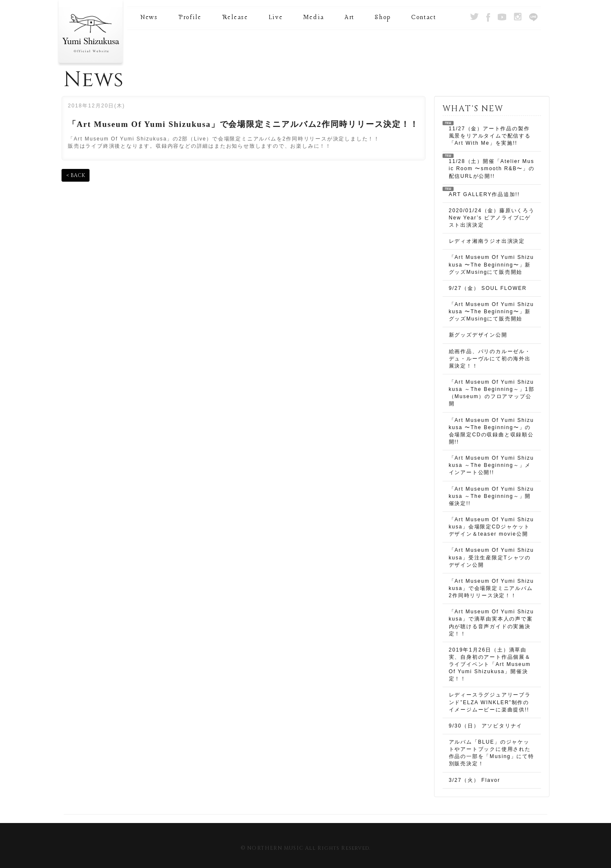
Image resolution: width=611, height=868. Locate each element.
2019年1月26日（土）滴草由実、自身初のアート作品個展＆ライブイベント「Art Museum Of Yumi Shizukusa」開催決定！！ (490, 664)
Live (276, 18)
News (149, 18)
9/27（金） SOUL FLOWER (488, 288)
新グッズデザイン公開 (478, 335)
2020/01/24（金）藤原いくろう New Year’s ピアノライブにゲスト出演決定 (492, 218)
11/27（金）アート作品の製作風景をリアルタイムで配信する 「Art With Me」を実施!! (490, 136)
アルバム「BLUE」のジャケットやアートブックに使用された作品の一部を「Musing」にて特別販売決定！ (492, 753)
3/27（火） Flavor (475, 780)
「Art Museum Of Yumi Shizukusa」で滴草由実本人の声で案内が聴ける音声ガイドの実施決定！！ (492, 622)
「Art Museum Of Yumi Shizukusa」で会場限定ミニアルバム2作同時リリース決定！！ (492, 588)
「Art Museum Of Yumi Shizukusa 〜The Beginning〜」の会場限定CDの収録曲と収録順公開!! (492, 431)
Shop (383, 18)
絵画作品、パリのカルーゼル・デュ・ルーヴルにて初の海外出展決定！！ (490, 359)
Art (349, 18)
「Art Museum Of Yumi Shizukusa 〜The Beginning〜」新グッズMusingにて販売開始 (492, 264)
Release (235, 18)
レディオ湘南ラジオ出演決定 (487, 241)
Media (314, 18)
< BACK (76, 175)
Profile (190, 18)
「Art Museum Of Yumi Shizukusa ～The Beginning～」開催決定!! (492, 496)
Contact (424, 18)
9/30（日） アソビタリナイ (486, 726)
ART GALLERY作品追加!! (484, 194)
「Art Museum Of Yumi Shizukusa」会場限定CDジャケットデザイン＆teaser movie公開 (492, 527)
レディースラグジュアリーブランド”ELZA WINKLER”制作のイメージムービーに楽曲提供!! (490, 702)
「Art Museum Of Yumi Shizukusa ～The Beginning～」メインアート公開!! (492, 465)
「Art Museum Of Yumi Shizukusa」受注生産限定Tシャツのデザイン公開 (492, 557)
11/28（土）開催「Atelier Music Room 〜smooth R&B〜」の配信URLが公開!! (492, 169)
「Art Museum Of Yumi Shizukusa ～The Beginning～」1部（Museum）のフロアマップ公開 (492, 393)
